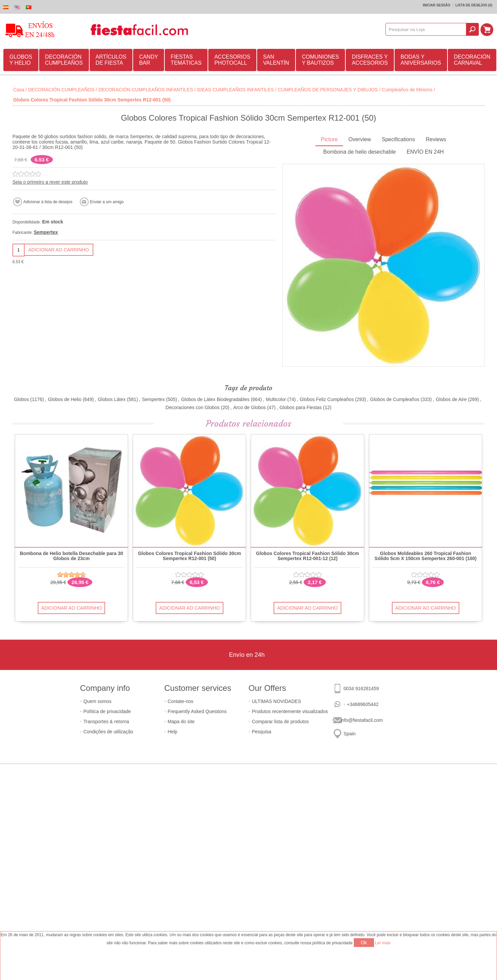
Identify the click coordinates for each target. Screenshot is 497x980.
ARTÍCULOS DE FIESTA (111, 60)
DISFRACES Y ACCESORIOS (370, 60)
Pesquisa (262, 732)
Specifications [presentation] (398, 139)
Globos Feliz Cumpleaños (327, 399)
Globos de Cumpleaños (395, 399)
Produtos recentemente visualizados (290, 711)
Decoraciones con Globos (192, 407)
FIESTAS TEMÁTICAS (186, 60)
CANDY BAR (149, 60)
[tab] (329, 140)
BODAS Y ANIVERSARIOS (421, 60)
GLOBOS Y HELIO (21, 60)
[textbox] (426, 29)
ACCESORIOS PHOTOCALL (232, 60)
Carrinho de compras (487, 29)
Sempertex (46, 232)
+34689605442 (363, 704)
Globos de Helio (65, 399)
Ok (364, 943)
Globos (22, 399)
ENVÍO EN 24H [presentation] (425, 152)
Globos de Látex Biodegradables (215, 399)
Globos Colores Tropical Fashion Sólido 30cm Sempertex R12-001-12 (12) (308, 556)
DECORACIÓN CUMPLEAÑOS (64, 60)
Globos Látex (112, 399)
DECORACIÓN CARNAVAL (472, 60)
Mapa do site (181, 722)
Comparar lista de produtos (281, 722)
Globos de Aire (451, 399)
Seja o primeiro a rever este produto (50, 182)
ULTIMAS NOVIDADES (277, 701)
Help (173, 732)
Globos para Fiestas (301, 407)
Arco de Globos (250, 407)
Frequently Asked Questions (197, 711)
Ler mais (383, 943)
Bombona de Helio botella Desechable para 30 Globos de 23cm (72, 556)
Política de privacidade (107, 711)
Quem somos (98, 701)
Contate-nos (181, 701)
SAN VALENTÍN (276, 60)
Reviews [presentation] (436, 139)
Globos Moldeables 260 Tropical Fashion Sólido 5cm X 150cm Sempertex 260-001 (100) (426, 556)
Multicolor (276, 399)
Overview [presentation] (360, 139)
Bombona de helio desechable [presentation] (359, 152)
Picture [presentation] (329, 139)
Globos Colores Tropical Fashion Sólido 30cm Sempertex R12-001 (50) (189, 556)
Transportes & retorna (106, 722)
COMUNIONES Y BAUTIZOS (320, 60)
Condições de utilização (108, 732)
